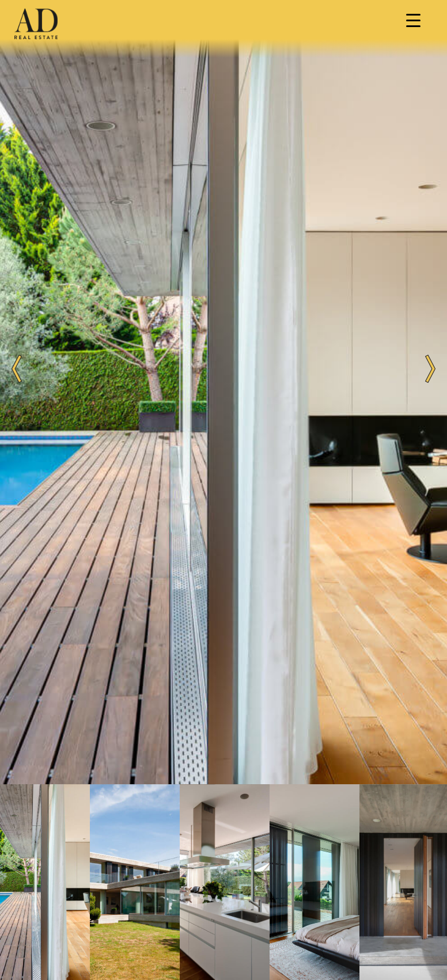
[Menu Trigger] (413, 20)
